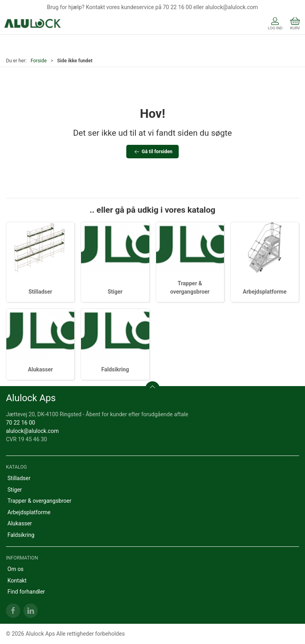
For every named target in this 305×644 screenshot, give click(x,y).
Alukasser (40, 369)
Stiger (115, 292)
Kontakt (17, 581)
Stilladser (41, 292)
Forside (39, 61)
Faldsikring (115, 369)
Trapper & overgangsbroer (40, 501)
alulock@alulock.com (32, 431)
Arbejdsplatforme (264, 292)
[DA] (33, 24)
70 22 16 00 (20, 423)
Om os (16, 569)
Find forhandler (26, 592)
